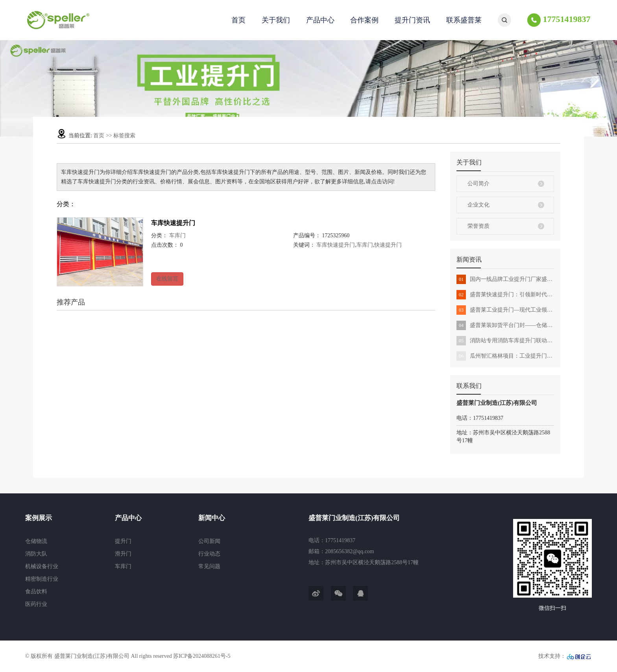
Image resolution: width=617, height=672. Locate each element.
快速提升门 (388, 245)
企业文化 (478, 205)
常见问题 (209, 566)
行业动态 (209, 554)
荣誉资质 (478, 226)
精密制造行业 (42, 579)
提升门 (123, 541)
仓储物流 (36, 541)
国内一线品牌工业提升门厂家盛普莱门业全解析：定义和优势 (505, 279)
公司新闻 (209, 541)
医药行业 (36, 604)
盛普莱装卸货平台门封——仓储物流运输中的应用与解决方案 (505, 325)
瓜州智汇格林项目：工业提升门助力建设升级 (505, 356)
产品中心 (320, 20)
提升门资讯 (412, 20)
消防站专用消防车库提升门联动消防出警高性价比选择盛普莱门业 (505, 341)
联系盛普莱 (464, 20)
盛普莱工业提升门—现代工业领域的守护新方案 (505, 310)
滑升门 (123, 554)
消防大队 (36, 554)
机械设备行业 (42, 566)
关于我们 (276, 20)
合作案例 (364, 20)
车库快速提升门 (173, 223)
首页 (238, 20)
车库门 (177, 235)
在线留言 (167, 279)
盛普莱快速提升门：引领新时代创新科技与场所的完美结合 (505, 295)
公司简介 (478, 184)
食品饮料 (36, 592)
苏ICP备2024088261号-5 (202, 656)
